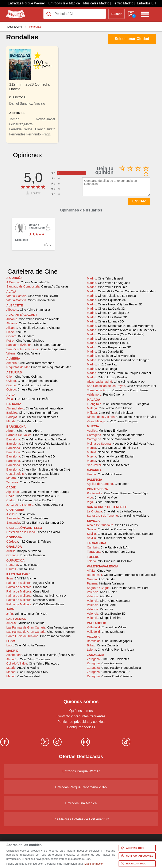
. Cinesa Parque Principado (30, 389)
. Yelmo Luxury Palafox (107, 377)
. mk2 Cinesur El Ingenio (113, 421)
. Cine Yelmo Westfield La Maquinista (38, 444)
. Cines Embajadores (27, 518)
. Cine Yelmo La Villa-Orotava (114, 511)
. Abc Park (100, 596)
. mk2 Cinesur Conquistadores (32, 417)
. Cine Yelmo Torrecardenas (30, 363)
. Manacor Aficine (31, 600)
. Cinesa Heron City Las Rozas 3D (115, 304)
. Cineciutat (26, 587)
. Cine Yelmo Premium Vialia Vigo (117, 493)
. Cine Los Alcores (112, 525)
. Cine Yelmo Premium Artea (110, 650)
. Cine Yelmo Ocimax (24, 377)
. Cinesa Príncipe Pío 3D (108, 343)
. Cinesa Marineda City (28, 282)
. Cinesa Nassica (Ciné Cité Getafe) (116, 334)
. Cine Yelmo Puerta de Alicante (33, 319)
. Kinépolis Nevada (24, 551)
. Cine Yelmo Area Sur (35, 505)
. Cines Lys (100, 609)
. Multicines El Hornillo (107, 431)
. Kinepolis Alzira (104, 618)
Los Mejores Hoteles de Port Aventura (81, 819)
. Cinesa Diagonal (25, 452)
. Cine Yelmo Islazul (105, 278)
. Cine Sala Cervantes (108, 659)
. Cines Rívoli (28, 591)
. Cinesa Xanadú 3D (105, 352)
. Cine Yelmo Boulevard (32, 296)
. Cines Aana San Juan (35, 345)
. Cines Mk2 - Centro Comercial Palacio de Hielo (124, 291)
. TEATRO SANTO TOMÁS (28, 399)
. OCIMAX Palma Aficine (35, 604)
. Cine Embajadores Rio (27, 672)
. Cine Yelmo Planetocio (33, 663)
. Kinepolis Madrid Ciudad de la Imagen (118, 360)
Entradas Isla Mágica (64, 3)
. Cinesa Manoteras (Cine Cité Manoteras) (120, 326)
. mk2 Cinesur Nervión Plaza (111, 538)
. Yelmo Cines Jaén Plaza (27, 614)
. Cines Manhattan (106, 632)
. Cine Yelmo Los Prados (28, 385)
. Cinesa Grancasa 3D (108, 672)
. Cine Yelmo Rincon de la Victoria (124, 417)
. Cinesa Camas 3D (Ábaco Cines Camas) (120, 534)
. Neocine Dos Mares (108, 465)
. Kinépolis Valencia (105, 583)
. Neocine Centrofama (106, 452)
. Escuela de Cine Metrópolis (111, 356)
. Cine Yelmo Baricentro (35, 435)
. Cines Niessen (23, 565)
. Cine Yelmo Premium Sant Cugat (36, 439)
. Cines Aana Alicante (26, 323)
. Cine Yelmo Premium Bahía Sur (32, 496)
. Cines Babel (102, 605)
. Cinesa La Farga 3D (28, 461)
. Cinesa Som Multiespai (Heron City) (38, 469)
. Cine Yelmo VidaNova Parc (118, 588)
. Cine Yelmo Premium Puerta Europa (38, 492)
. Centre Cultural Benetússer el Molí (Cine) (123, 575)
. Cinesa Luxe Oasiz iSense (117, 390)
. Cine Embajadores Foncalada (32, 381)
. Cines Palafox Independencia (114, 668)
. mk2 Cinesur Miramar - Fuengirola (118, 404)
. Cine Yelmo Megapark (109, 641)
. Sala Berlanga (102, 369)
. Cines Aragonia (104, 663)
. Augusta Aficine (30, 583)
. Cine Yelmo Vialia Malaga (110, 413)
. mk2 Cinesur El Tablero (29, 542)
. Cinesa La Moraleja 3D (108, 313)
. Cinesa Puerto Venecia (110, 676)
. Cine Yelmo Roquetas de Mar (38, 367)
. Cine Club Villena (23, 353)
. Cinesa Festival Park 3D (36, 596)
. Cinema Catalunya (26, 482)
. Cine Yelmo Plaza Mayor (109, 408)
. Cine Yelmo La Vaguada (109, 283)
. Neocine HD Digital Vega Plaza (121, 444)
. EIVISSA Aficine (21, 578)
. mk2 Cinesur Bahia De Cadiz (31, 500)
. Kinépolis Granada (26, 555)
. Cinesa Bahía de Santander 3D (35, 523)
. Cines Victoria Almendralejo (35, 408)
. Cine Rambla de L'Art (108, 547)
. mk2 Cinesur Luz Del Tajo (109, 561)
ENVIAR (139, 201)
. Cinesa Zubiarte (103, 645)
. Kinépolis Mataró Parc (27, 478)
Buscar (117, 14)
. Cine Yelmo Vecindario (38, 636)
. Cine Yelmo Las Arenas (42, 627)
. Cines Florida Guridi (30, 300)
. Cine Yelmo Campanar (109, 601)
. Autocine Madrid (23, 668)
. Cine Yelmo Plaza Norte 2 (124, 386)
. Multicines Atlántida (25, 623)
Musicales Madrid (96, 3)
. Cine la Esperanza (36, 349)
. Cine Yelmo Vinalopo (25, 341)
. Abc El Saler (102, 592)
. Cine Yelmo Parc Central (111, 552)
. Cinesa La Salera (33, 532)
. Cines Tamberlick (102, 502)
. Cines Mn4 (99, 571)
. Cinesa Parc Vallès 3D (29, 465)
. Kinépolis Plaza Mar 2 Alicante (33, 328)
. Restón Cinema (105, 395)
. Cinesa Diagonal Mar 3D (31, 456)
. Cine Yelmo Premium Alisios (46, 632)
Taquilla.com (16, 12)
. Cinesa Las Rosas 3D (107, 317)
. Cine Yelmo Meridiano (118, 516)
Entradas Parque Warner (26, 3)
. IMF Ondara (20, 336)
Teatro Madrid (123, 3)
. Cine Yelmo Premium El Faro (32, 413)
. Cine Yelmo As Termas (26, 645)
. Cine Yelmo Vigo (102, 498)
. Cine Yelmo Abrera (24, 431)
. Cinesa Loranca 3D (105, 321)
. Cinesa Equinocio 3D (107, 300)
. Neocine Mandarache (109, 439)
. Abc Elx (16, 332)
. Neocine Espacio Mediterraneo (116, 435)
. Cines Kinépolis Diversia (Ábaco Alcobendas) (45, 655)
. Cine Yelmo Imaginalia (28, 310)
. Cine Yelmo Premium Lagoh (111, 529)
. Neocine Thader (103, 461)
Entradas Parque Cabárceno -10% (81, 787)
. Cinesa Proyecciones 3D (109, 347)
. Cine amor (108, 484)
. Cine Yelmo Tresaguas (28, 659)
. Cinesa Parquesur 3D (107, 339)
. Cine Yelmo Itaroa (104, 474)
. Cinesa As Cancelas (37, 286)
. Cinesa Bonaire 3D (106, 614)
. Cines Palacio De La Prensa (111, 296)
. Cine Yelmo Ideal (23, 676)
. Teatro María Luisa (24, 421)
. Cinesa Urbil (20, 569)
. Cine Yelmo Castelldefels (33, 474)
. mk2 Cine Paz (102, 364)
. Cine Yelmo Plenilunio (107, 287)
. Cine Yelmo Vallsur (107, 627)
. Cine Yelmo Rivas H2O (116, 382)
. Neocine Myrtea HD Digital (110, 456)
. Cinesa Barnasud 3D (28, 448)
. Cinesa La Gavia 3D (106, 309)
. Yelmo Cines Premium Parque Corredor (119, 373)
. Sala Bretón (20, 514)
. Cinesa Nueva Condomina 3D (112, 448)
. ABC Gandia (101, 579)
